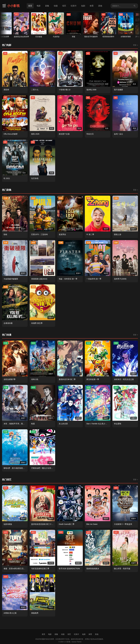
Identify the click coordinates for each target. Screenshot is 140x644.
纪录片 (74, 6)
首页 (30, 6)
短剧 (83, 6)
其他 (100, 6)
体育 (92, 6)
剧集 (47, 6)
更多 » (136, 45)
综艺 (64, 6)
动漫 (56, 6)
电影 (39, 6)
